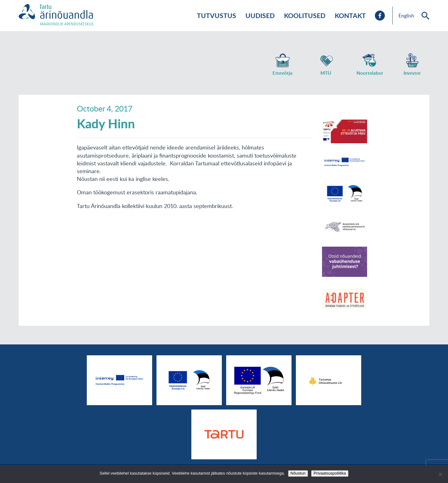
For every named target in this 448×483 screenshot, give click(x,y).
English (406, 16)
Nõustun (298, 473)
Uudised (260, 15)
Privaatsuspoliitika (330, 473)
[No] (440, 474)
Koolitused (305, 15)
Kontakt (350, 15)
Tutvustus (217, 15)
